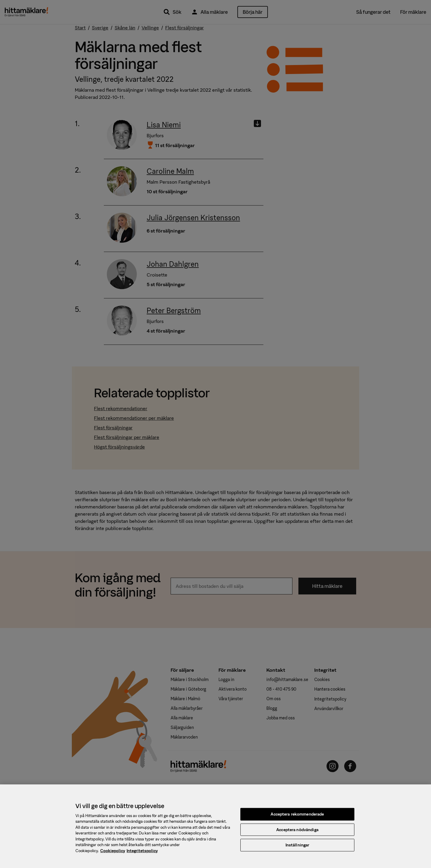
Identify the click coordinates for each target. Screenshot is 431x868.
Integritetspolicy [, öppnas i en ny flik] (142, 855)
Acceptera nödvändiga (297, 833)
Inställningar (298, 849)
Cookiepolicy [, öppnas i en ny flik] (113, 855)
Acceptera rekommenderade (297, 818)
